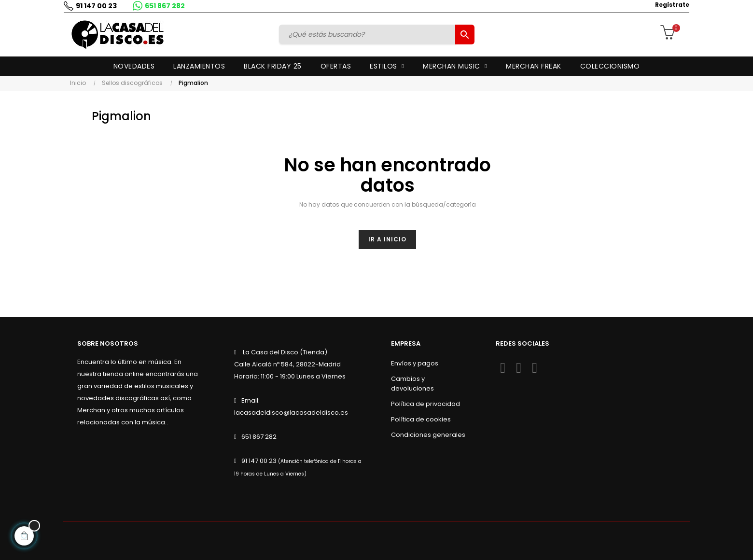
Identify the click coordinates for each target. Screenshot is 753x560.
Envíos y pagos (415, 363)
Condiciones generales (428, 435)
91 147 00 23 (95, 6)
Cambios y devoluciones (412, 384)
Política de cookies (421, 419)
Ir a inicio (387, 239)
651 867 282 (164, 6)
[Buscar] (368, 34)
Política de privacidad (425, 404)
